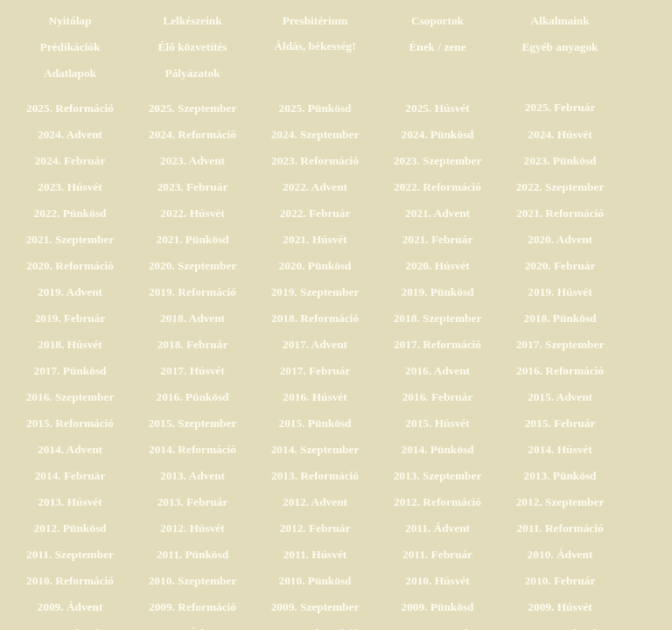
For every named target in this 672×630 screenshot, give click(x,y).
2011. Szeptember (70, 554)
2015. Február (560, 423)
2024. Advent (70, 134)
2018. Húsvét (70, 344)
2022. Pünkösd (70, 213)
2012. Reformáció (437, 502)
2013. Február (193, 502)
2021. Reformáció (560, 213)
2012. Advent (315, 502)
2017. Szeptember (560, 344)
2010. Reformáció (70, 581)
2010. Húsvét (437, 581)
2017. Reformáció (437, 344)
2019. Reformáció (192, 292)
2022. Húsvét (192, 213)
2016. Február (438, 397)
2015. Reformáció (70, 423)
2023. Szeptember (438, 161)
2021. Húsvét (315, 239)
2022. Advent (315, 187)
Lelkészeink (192, 21)
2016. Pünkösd (193, 397)
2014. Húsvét (560, 449)
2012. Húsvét (192, 528)
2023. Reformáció (315, 161)
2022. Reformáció (437, 187)
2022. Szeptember (560, 187)
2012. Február (315, 528)
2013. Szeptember (438, 476)
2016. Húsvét (315, 397)
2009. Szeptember (315, 607)
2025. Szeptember (193, 108)
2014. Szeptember (315, 449)
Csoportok (437, 21)
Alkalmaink (560, 21)
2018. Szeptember (438, 318)
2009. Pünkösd (438, 607)
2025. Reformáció (70, 108)
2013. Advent (192, 476)
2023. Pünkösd (560, 161)
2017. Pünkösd (70, 371)
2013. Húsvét (70, 502)
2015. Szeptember (193, 423)
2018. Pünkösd (560, 318)
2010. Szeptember (193, 581)
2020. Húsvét (437, 266)
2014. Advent (70, 449)
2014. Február (70, 476)
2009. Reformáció (192, 607)
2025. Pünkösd (315, 108)
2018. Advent (192, 318)
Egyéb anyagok (560, 47)
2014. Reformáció (192, 449)
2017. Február (315, 371)
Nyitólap (70, 21)
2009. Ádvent (70, 607)
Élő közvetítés (193, 47)
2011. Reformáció (560, 528)
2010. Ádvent (560, 554)
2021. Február (438, 239)
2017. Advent (315, 344)
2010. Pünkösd (315, 581)
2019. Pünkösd (438, 292)
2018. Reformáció (315, 318)
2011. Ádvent (437, 528)
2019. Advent (70, 292)
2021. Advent (437, 213)
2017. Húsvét (192, 371)
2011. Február (437, 554)
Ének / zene (437, 47)
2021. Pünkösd (193, 239)
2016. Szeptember (70, 397)
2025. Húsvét (437, 108)
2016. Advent (437, 371)
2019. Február (70, 318)
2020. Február (560, 266)
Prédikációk (70, 47)
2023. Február (193, 187)
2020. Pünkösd (315, 266)
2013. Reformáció (315, 476)
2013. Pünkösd (560, 476)
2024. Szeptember (315, 134)
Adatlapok (70, 73)
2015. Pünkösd (315, 423)
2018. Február (193, 344)
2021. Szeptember (70, 239)
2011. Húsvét (315, 554)
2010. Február (560, 581)
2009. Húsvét (560, 607)
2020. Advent (560, 239)
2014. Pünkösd (438, 449)
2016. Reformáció (560, 371)
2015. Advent (560, 397)
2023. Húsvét (70, 187)
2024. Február (70, 161)
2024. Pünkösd (438, 134)
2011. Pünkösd (192, 554)
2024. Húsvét (560, 134)
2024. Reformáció (192, 134)
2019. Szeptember (315, 292)
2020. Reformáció (70, 266)
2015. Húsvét (437, 423)
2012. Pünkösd (70, 528)
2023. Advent (192, 161)
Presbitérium (315, 21)
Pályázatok (193, 73)
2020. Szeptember (193, 266)
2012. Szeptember (560, 502)
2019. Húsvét (560, 292)
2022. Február (315, 213)
